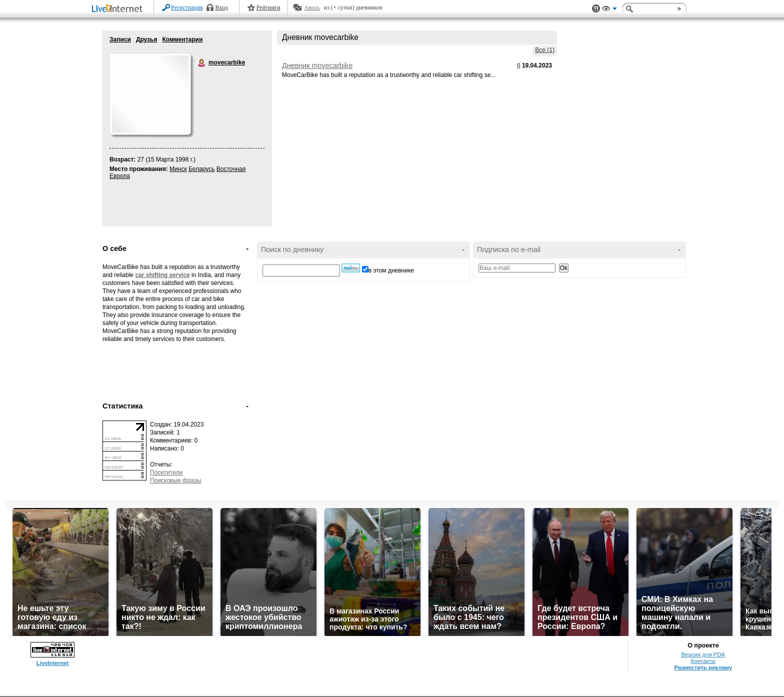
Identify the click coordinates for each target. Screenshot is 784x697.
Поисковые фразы (175, 480)
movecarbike (202, 63)
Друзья (147, 39)
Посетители (166, 472)
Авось (312, 7)
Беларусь (201, 169)
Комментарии (182, 39)
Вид (609, 10)
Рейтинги (268, 7)
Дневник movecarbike (317, 65)
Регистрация (187, 7)
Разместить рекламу (703, 667)
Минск (178, 169)
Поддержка (596, 9)
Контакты (703, 661)
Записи (120, 39)
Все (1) (545, 50)
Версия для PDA (703, 654)
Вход (222, 7)
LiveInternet (119, 9)
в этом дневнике (391, 270)
